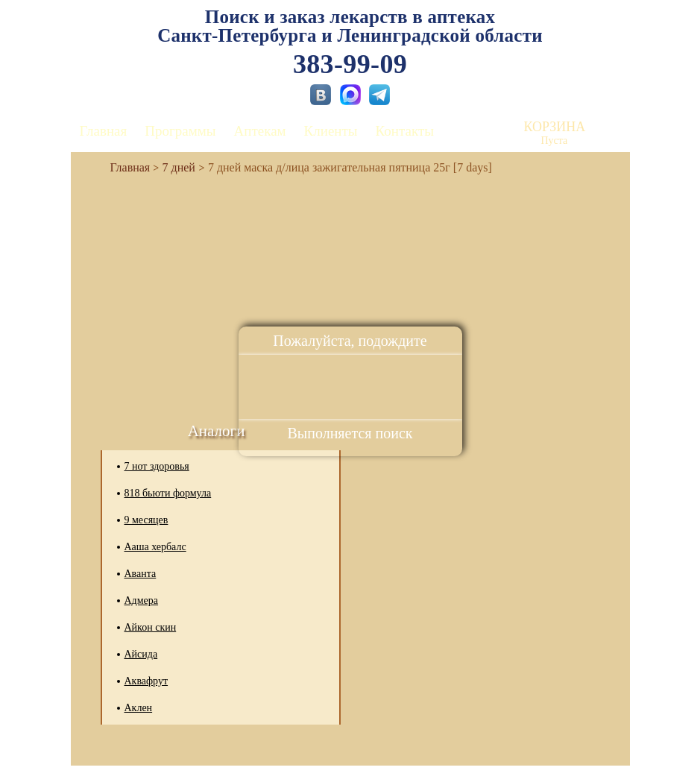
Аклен (139, 708)
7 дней (179, 167)
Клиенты (331, 131)
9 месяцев (146, 520)
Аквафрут (146, 681)
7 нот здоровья (157, 466)
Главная (104, 131)
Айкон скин (151, 627)
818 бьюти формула (168, 493)
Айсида (141, 654)
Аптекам (260, 131)
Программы (180, 131)
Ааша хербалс (155, 547)
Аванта (141, 574)
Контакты (405, 131)
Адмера (142, 600)
